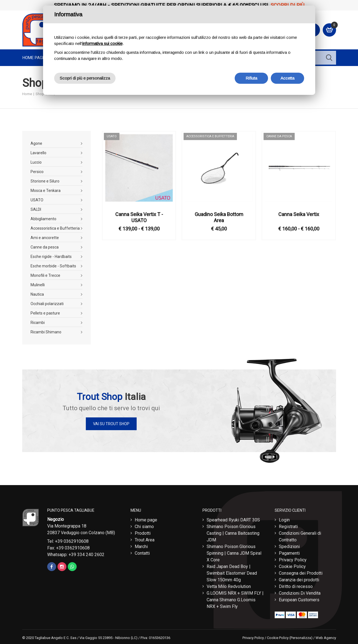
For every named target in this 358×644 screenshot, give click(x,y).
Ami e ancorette (45, 238)
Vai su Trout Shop (111, 424)
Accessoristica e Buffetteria (55, 228)
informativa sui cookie (102, 43)
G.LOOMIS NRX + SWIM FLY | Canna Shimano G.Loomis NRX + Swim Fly (235, 600)
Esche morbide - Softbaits (53, 266)
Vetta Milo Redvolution (229, 586)
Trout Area (145, 540)
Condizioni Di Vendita (300, 593)
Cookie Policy (292, 566)
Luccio (36, 162)
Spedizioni (289, 547)
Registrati (288, 527)
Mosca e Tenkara (46, 191)
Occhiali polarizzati (47, 304)
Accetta (287, 78)
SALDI (36, 209)
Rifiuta (251, 78)
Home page (34, 58)
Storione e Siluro (45, 181)
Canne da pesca (45, 247)
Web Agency (326, 638)
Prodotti (143, 533)
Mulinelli (38, 285)
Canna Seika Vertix (299, 214)
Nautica (37, 294)
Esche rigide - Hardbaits (51, 257)
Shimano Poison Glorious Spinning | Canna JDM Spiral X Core (234, 553)
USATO (37, 200)
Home (27, 94)
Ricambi (38, 323)
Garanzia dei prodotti (299, 580)
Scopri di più (287, 5)
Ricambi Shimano (46, 332)
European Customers (299, 600)
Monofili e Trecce (45, 275)
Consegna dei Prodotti (301, 573)
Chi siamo (144, 527)
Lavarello (38, 153)
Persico (37, 172)
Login (284, 520)
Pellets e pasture (45, 313)
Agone (36, 143)
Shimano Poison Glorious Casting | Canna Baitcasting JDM (233, 533)
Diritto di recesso (296, 586)
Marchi (141, 547)
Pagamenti (289, 553)
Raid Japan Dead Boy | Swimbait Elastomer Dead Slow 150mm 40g (232, 573)
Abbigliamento (43, 219)
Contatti (142, 553)
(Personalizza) (301, 638)
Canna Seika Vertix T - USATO (139, 217)
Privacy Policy (293, 560)
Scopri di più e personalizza (85, 78)
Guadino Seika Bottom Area (219, 217)
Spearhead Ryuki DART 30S (233, 520)
